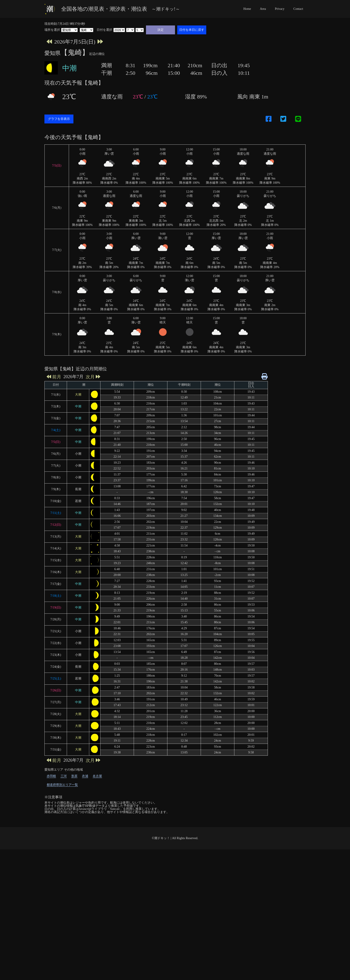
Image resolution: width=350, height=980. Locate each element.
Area (263, 9)
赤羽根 (51, 907)
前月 (54, 507)
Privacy (280, 9)
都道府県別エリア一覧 (62, 915)
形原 (74, 907)
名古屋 (97, 907)
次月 (93, 507)
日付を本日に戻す (192, 30)
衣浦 (85, 907)
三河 (64, 907)
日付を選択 (104, 30)
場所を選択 (52, 30)
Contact (298, 9)
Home (247, 9)
